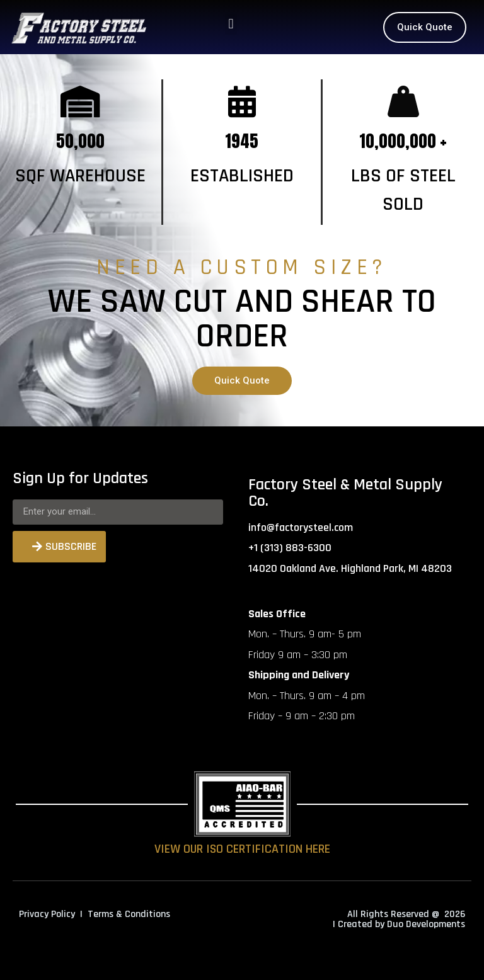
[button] (231, 24)
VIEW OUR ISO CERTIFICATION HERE (242, 849)
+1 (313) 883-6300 (290, 548)
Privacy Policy (47, 914)
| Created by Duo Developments (399, 924)
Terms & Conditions (129, 914)
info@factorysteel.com (301, 527)
